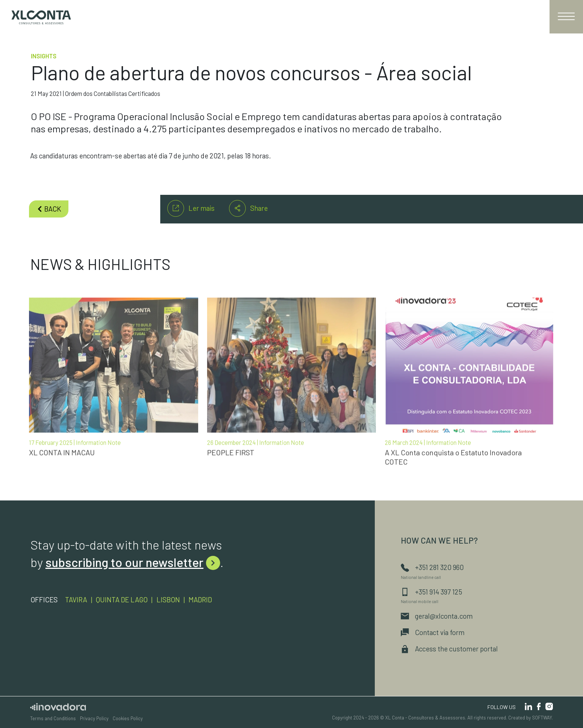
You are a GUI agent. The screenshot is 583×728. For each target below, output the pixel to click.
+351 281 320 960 (432, 567)
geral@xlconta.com (437, 616)
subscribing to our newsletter (133, 562)
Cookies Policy (128, 718)
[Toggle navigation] (566, 17)
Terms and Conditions (53, 718)
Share (248, 208)
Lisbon (168, 600)
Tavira (76, 600)
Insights (44, 56)
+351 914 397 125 (431, 592)
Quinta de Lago (122, 600)
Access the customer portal (449, 649)
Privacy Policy (94, 718)
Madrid (200, 600)
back (49, 209)
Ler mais (191, 208)
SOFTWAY (542, 718)
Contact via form (433, 632)
